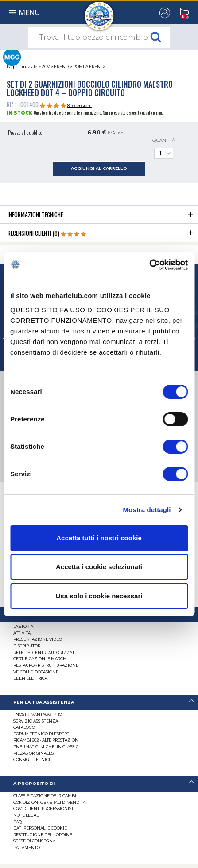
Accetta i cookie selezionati (99, 567)
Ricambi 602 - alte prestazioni (47, 740)
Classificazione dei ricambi (45, 796)
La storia (23, 626)
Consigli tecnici (32, 759)
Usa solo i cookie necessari (99, 596)
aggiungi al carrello (99, 168)
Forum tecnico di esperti (42, 734)
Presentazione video (38, 639)
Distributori (27, 646)
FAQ (17, 822)
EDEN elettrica (30, 678)
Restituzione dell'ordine (43, 835)
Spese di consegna (34, 841)
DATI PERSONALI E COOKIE (40, 828)
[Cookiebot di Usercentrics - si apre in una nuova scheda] (149, 265)
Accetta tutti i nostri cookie (99, 538)
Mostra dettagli (147, 510)
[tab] (99, 214)
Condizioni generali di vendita (49, 802)
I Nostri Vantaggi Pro (38, 714)
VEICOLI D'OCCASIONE (36, 672)
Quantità (164, 148)
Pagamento (27, 847)
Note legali (27, 815)
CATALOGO (24, 727)
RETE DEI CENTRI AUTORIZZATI (45, 652)
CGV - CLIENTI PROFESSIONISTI (44, 809)
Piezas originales (33, 753)
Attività (22, 633)
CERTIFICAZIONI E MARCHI (41, 659)
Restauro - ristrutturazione (46, 665)
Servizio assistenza (36, 721)
